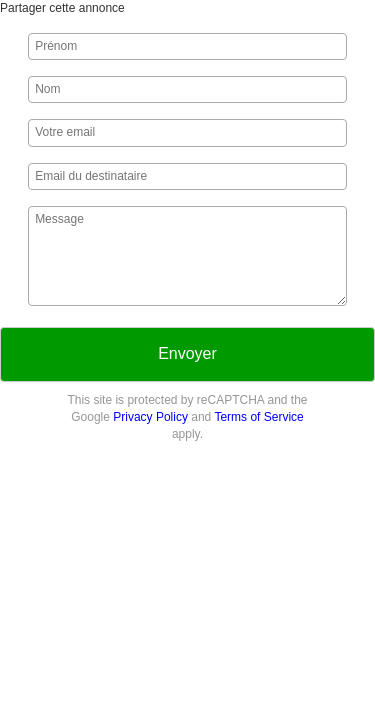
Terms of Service (258, 417)
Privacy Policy (150, 417)
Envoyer (187, 353)
